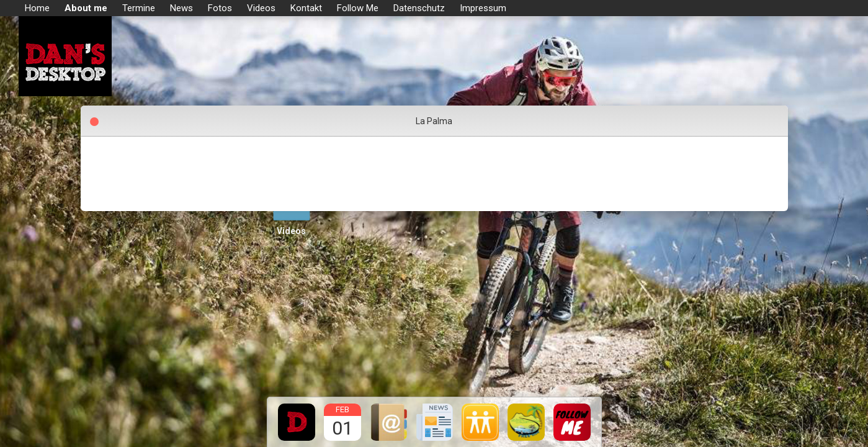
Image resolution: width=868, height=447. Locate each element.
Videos (291, 231)
